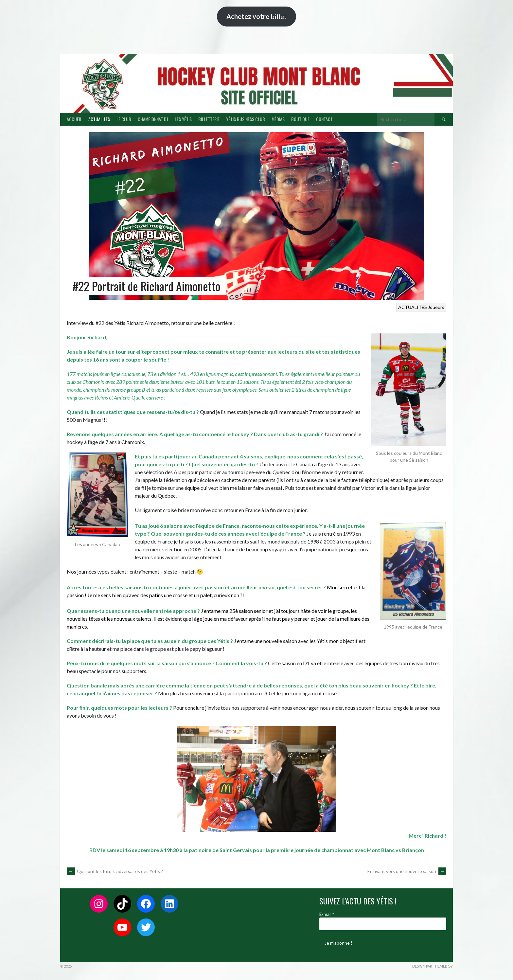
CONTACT (324, 119)
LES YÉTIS (183, 119)
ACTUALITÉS (99, 119)
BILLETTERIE (209, 119)
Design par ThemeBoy (433, 966)
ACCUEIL (74, 119)
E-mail (327, 914)
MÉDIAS (278, 119)
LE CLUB (124, 119)
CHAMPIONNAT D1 (153, 119)
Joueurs (436, 307)
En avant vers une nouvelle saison (407, 871)
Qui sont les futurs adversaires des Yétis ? (115, 871)
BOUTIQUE (300, 119)
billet (256, 16)
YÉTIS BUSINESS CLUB (246, 119)
